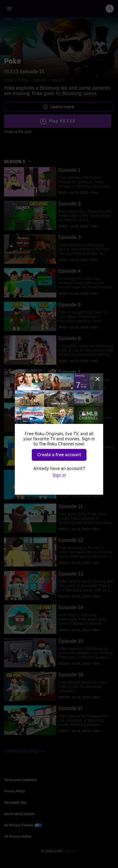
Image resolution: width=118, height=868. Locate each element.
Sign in (59, 475)
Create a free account (59, 455)
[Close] (98, 379)
